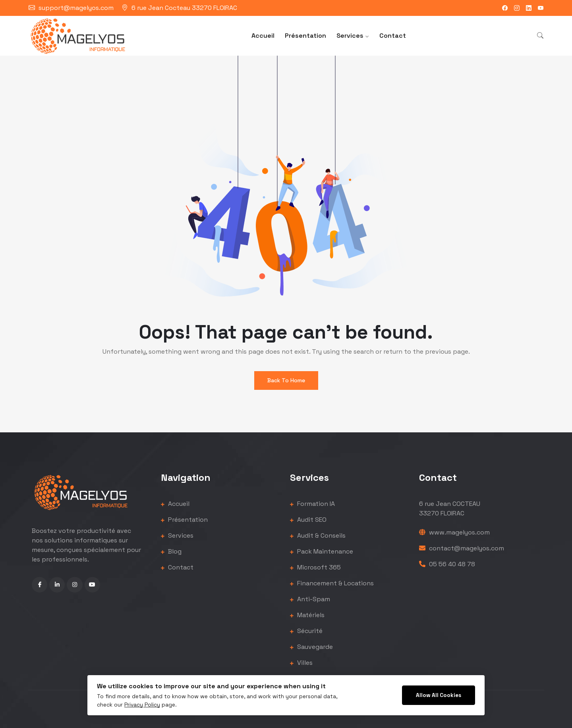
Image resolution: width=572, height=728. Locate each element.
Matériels (307, 615)
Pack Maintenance (322, 551)
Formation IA (312, 504)
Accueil (263, 36)
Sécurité (306, 631)
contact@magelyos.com (462, 548)
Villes (301, 663)
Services (350, 36)
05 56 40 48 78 (447, 564)
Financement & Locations (332, 583)
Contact (393, 36)
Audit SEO (308, 520)
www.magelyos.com (454, 532)
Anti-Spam (310, 599)
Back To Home (286, 380)
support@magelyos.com (76, 8)
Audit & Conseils (318, 535)
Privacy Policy (142, 705)
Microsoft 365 (315, 567)
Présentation (305, 36)
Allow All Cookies (439, 695)
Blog (171, 551)
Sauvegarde (311, 647)
